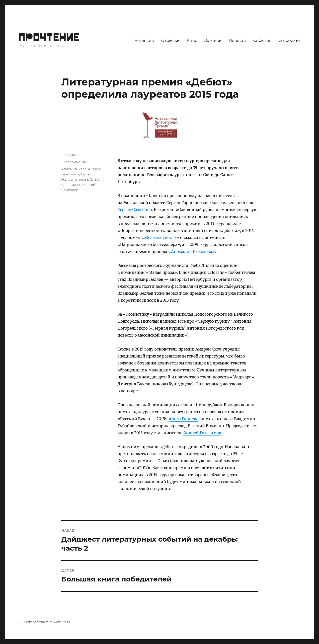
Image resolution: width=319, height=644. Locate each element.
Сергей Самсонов (135, 210)
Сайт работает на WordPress (47, 622)
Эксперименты (74, 162)
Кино (192, 40)
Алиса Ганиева (184, 419)
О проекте (289, 40)
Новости (238, 40)
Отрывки (171, 40)
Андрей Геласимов (202, 433)
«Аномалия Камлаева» (192, 251)
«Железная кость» (160, 237)
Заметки (213, 40)
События (262, 40)
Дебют (86, 174)
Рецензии (144, 40)
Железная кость (75, 179)
